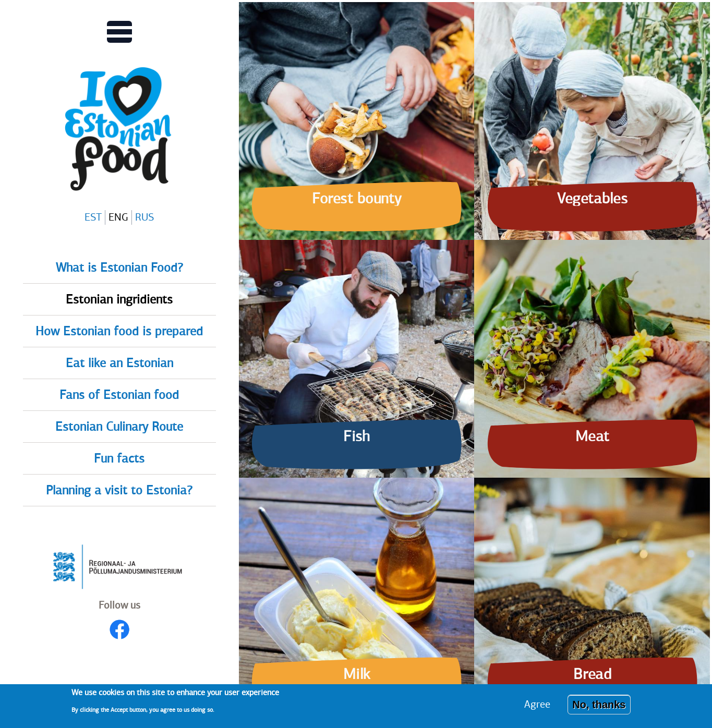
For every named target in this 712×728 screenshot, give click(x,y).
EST (93, 217)
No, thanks (599, 708)
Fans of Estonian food (119, 395)
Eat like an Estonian (119, 363)
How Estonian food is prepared (119, 331)
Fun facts (119, 458)
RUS (144, 217)
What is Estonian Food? (119, 268)
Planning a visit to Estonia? (119, 490)
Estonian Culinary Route (119, 427)
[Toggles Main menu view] (119, 32)
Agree (537, 708)
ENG (118, 217)
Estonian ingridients (119, 299)
